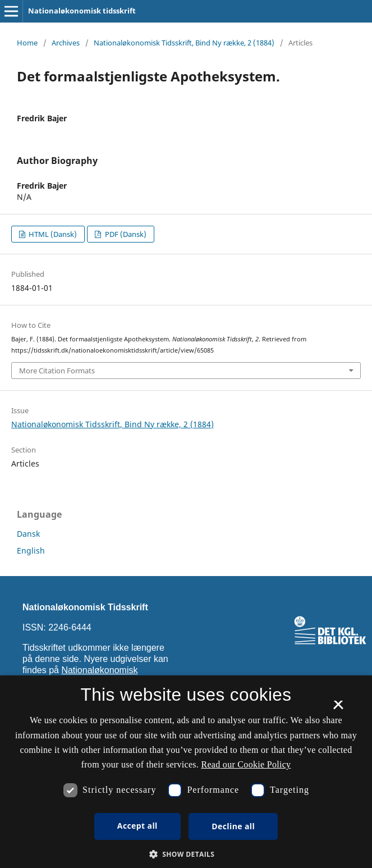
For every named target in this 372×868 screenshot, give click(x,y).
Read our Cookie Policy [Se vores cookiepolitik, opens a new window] (246, 764)
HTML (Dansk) (52, 234)
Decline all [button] (233, 826)
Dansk (28, 534)
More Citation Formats (57, 371)
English (31, 551)
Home (27, 43)
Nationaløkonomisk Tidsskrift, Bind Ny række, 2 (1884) (184, 43)
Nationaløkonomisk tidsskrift (82, 11)
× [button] (338, 709)
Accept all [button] (137, 826)
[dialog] (186, 772)
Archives (66, 43)
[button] (186, 854)
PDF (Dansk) (125, 234)
